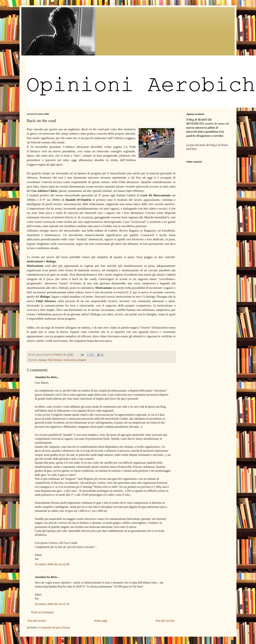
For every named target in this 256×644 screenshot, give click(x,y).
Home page (101, 621)
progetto (82, 360)
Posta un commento (42, 612)
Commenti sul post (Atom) (54, 627)
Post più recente (37, 621)
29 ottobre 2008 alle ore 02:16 (52, 604)
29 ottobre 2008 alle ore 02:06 (52, 564)
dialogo (43, 360)
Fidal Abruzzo (55, 360)
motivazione (70, 360)
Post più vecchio (165, 621)
